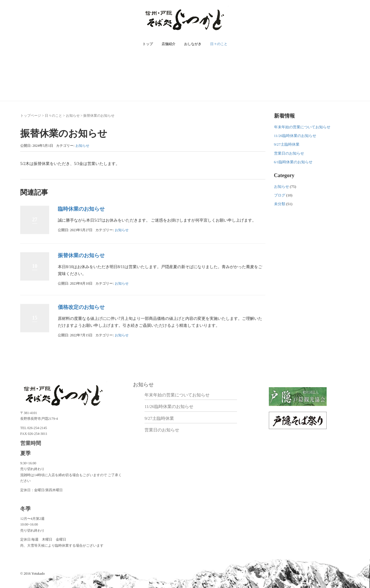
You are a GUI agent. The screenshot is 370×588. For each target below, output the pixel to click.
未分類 (280, 204)
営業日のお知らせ (289, 153)
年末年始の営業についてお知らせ (302, 127)
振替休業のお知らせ (81, 255)
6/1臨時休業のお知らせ (293, 162)
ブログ (280, 195)
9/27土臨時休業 (287, 144)
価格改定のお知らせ (81, 307)
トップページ (31, 116)
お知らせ (73, 116)
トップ (148, 44)
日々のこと (219, 44)
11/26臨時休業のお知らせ (295, 136)
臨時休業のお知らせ (81, 209)
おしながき (193, 44)
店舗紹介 (169, 44)
